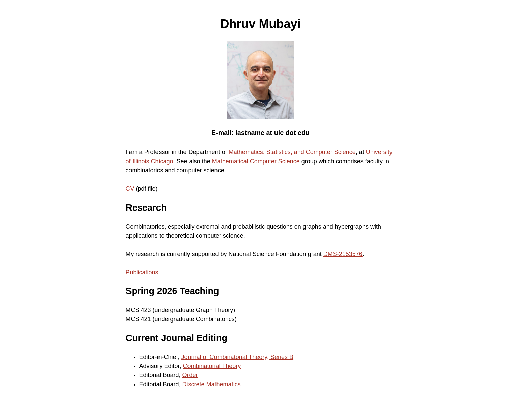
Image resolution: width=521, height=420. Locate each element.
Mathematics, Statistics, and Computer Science (292, 152)
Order (190, 375)
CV (130, 189)
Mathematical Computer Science (256, 161)
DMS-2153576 (343, 254)
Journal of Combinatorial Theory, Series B (238, 357)
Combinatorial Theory (212, 366)
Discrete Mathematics (212, 384)
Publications (142, 272)
